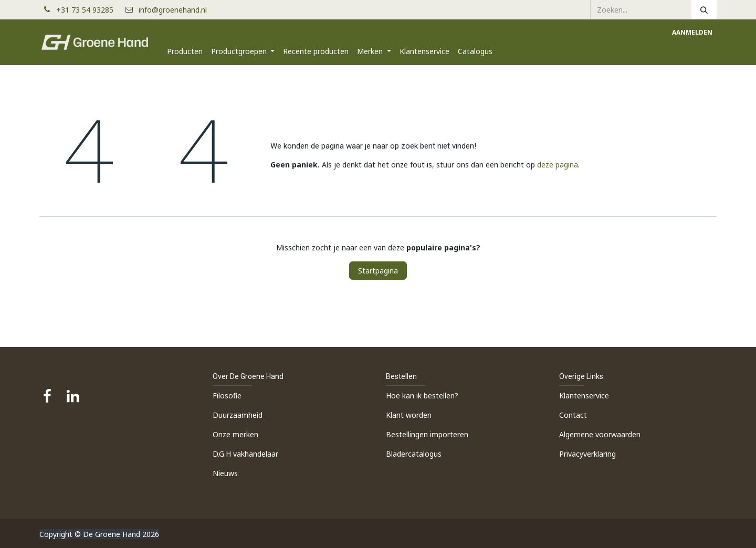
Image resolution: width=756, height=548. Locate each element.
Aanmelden (692, 32)
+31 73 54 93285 (89, 10)
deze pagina (558, 165)
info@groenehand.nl (173, 10)
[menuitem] (185, 51)
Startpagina (378, 271)
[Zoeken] (704, 9)
